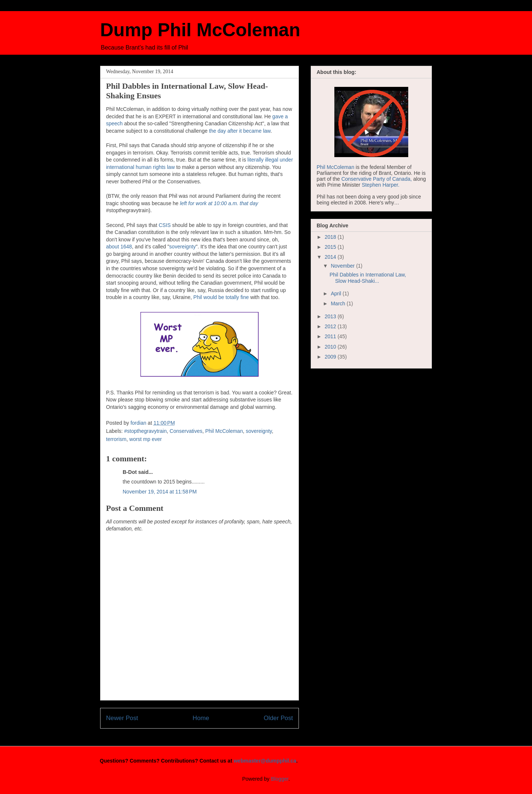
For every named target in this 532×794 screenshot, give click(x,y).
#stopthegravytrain (145, 431)
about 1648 (119, 247)
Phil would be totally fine (221, 297)
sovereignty (183, 247)
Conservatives (186, 431)
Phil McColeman (224, 431)
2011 (331, 336)
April (337, 293)
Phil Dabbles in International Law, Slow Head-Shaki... (368, 278)
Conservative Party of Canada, (377, 179)
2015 (331, 247)
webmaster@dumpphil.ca (265, 761)
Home (201, 718)
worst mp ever (146, 439)
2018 (331, 237)
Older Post (278, 718)
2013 (331, 316)
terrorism (116, 439)
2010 (331, 347)
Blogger (279, 779)
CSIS (165, 225)
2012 (331, 326)
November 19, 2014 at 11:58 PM (160, 492)
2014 (331, 257)
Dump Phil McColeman (200, 30)
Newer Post (122, 718)
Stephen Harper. (381, 185)
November (343, 266)
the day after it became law (240, 131)
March (339, 303)
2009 (331, 357)
